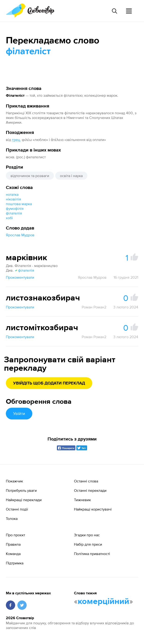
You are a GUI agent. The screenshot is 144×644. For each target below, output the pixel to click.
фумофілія (15, 208)
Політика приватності (92, 554)
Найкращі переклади (24, 500)
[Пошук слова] (114, 11)
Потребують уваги (21, 490)
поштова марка (19, 204)
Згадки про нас (87, 535)
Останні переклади (90, 490)
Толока (12, 518)
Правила (13, 544)
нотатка (12, 194)
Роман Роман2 (94, 307)
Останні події (17, 509)
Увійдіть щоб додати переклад (49, 383)
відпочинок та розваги (30, 176)
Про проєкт (15, 535)
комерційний (103, 602)
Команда (13, 554)
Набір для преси (88, 544)
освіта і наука (71, 176)
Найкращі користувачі (93, 509)
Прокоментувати (20, 277)
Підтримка (15, 563)
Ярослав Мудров (20, 235)
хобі (9, 218)
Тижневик (82, 500)
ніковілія (13, 199)
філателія (14, 213)
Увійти (19, 413)
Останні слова (86, 481)
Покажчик (14, 481)
